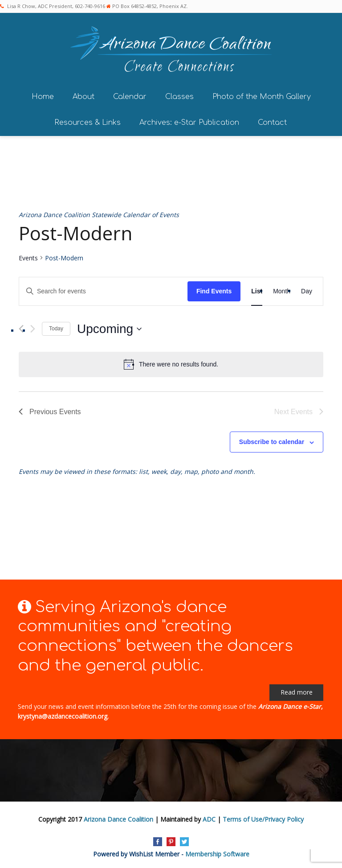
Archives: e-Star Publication (189, 123)
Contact (272, 123)
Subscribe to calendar (272, 442)
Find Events (214, 291)
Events (28, 258)
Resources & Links (88, 123)
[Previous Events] (21, 329)
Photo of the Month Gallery (262, 97)
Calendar (130, 97)
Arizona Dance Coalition (118, 819)
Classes (179, 97)
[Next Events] (33, 329)
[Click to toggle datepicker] (109, 329)
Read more (297, 692)
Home (43, 97)
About (83, 97)
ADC (209, 819)
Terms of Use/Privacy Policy (263, 819)
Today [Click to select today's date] (56, 329)
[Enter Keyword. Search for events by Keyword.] (103, 291)
